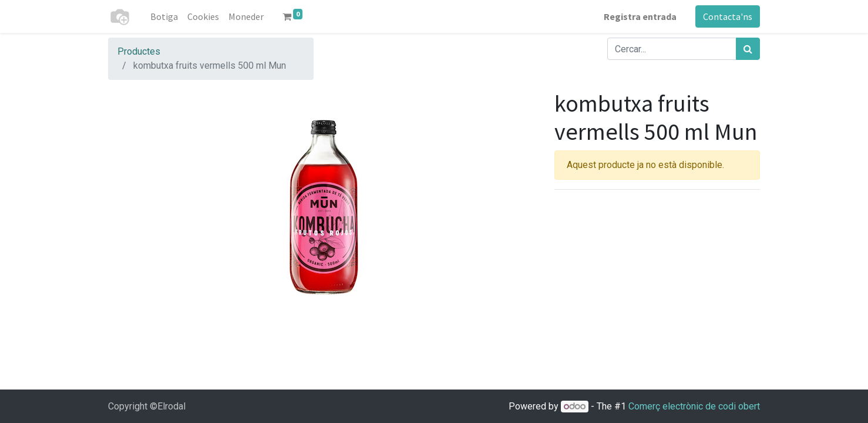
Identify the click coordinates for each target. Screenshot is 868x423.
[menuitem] (164, 16)
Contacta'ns (728, 16)
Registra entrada (640, 16)
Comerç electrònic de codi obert (694, 406)
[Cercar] (748, 49)
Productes (139, 51)
